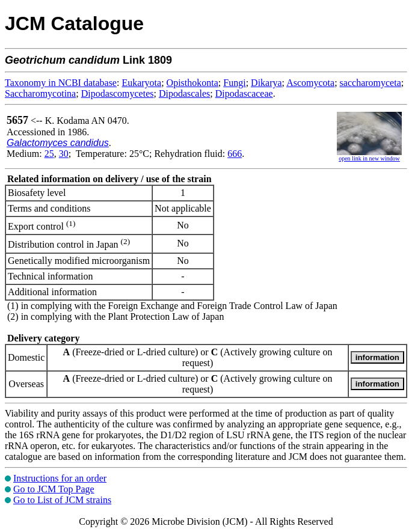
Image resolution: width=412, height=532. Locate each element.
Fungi (234, 83)
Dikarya (266, 83)
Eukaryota (141, 83)
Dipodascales (184, 93)
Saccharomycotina (40, 93)
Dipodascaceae (244, 93)
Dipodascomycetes (118, 93)
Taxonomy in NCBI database (61, 83)
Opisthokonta (192, 83)
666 (235, 154)
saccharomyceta (370, 83)
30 (64, 154)
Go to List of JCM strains (62, 500)
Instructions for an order (60, 478)
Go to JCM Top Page (54, 489)
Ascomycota (310, 83)
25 (49, 154)
